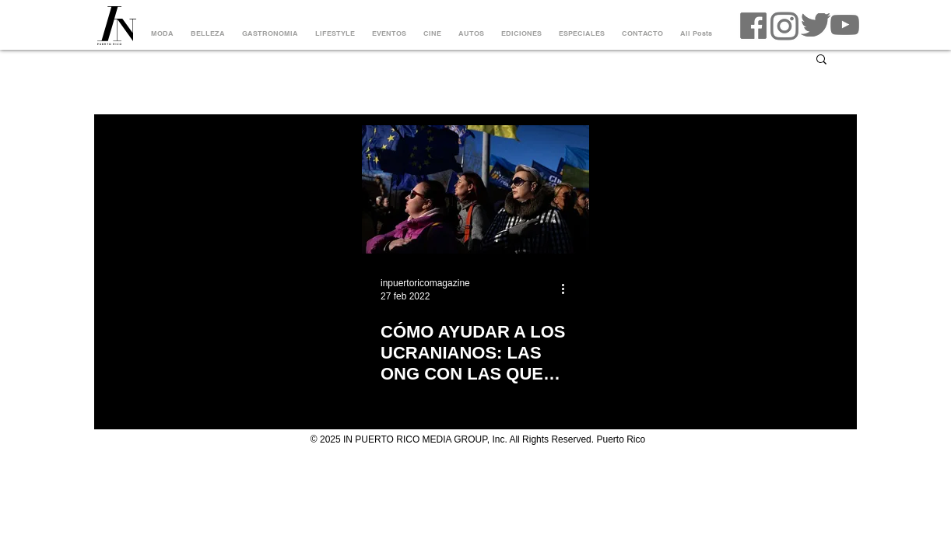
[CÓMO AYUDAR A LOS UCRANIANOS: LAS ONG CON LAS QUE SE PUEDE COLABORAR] (475, 189)
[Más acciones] (568, 289)
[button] (821, 60)
